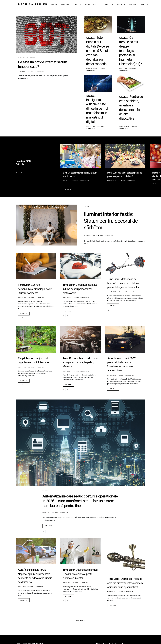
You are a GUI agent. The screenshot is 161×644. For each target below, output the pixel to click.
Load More (80, 612)
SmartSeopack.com (37, 635)
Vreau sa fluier (32, 4)
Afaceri (45, 454)
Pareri (86, 171)
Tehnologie (31, 57)
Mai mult (24, 278)
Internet (21, 57)
